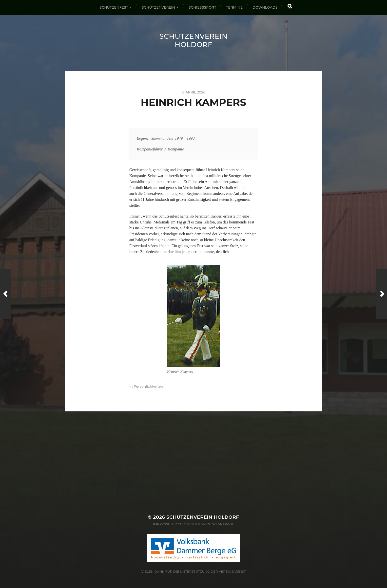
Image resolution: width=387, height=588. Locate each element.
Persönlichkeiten (148, 386)
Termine (234, 7)
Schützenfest (114, 7)
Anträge (226, 524)
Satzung (209, 524)
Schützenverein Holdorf (193, 40)
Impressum (163, 524)
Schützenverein (158, 7)
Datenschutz (187, 524)
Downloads (265, 7)
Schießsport (202, 7)
